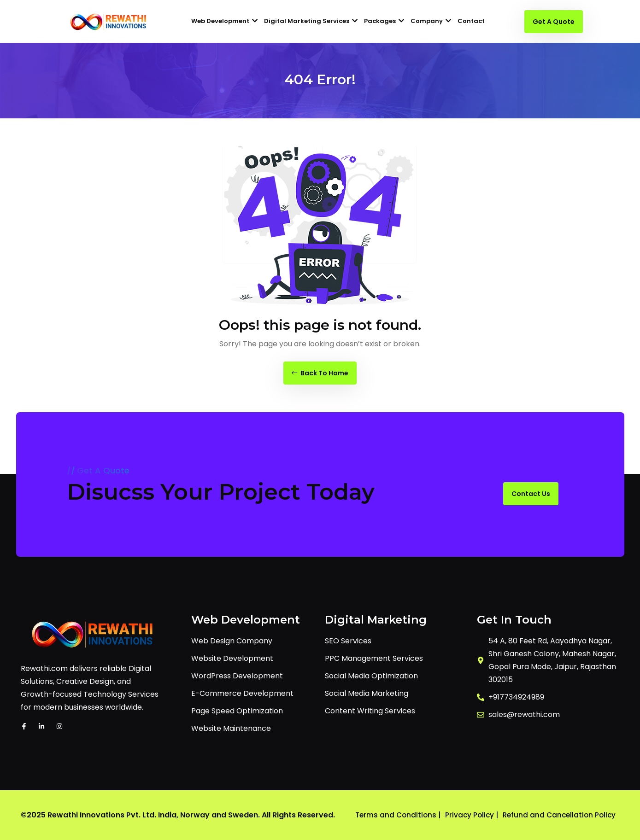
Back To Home (320, 373)
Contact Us (531, 494)
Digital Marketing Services (311, 21)
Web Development (224, 21)
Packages (384, 21)
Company (431, 21)
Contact (471, 21)
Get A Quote (554, 22)
